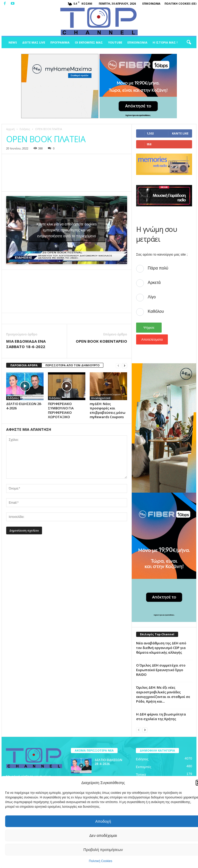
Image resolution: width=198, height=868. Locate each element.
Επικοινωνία (151, 4)
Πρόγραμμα (60, 42)
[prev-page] (118, 365)
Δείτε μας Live (34, 42)
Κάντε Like (180, 133)
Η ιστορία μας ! (165, 42)
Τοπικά (141, 775)
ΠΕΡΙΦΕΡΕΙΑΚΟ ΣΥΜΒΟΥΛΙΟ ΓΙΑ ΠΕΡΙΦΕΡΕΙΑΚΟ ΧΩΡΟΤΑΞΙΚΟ (61, 410)
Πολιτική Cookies (101, 861)
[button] (189, 43)
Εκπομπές (144, 767)
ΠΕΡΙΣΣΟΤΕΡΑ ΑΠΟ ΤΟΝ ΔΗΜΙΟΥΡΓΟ (72, 365)
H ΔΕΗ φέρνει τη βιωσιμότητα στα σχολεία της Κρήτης (161, 717)
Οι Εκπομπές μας (89, 42)
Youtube (115, 42)
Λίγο (152, 297)
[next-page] (125, 365)
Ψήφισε (149, 328)
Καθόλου (156, 311)
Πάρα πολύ (158, 268)
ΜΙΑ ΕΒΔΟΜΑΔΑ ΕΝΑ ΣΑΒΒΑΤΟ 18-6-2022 (26, 344)
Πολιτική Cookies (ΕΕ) (180, 4)
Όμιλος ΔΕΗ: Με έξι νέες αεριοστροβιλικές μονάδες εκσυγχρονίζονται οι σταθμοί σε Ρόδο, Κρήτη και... (163, 694)
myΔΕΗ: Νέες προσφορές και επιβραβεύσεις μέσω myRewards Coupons (108, 410)
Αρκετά (154, 283)
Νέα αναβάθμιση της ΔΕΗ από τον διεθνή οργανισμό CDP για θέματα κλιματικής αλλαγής (161, 648)
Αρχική (10, 129)
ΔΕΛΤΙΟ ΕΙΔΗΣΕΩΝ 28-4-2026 (24, 406)
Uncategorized (101, 398)
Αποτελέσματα (152, 339)
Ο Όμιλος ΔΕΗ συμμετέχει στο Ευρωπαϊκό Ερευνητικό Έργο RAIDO (161, 670)
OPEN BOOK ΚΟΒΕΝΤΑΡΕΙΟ (101, 341)
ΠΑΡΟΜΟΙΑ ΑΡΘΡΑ (24, 365)
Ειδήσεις (25, 129)
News (13, 42)
